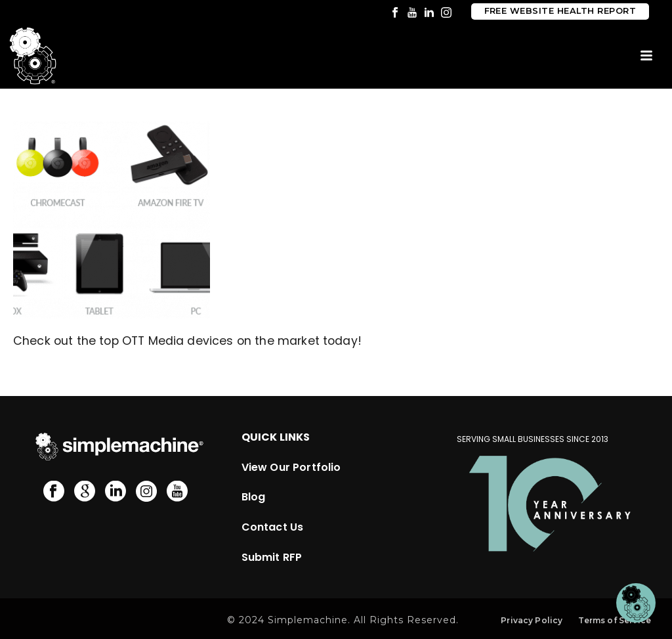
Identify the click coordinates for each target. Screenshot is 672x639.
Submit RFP (272, 557)
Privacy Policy (532, 620)
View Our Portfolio (291, 467)
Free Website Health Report (560, 11)
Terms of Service (615, 620)
